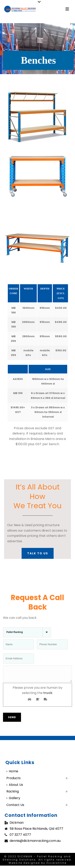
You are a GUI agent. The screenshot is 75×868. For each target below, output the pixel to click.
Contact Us (15, 807)
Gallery (13, 800)
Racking (13, 794)
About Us (15, 787)
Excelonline (57, 865)
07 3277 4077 (20, 837)
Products (13, 780)
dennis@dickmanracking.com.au (35, 843)
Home (12, 774)
